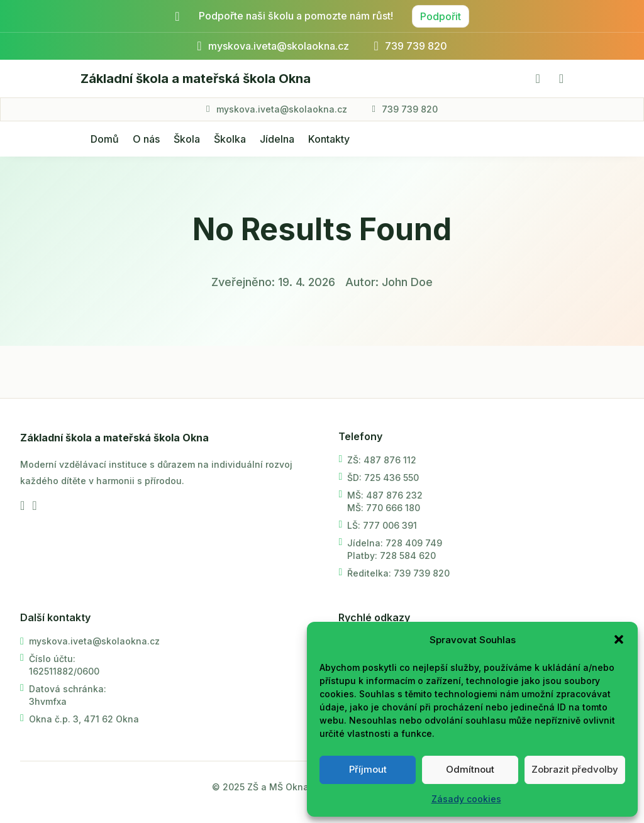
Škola (187, 139)
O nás (146, 139)
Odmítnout (470, 769)
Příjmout (368, 769)
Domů (105, 139)
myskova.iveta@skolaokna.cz (282, 109)
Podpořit (441, 16)
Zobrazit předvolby (575, 769)
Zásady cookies (466, 799)
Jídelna (277, 139)
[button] (619, 639)
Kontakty (329, 139)
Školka (230, 139)
